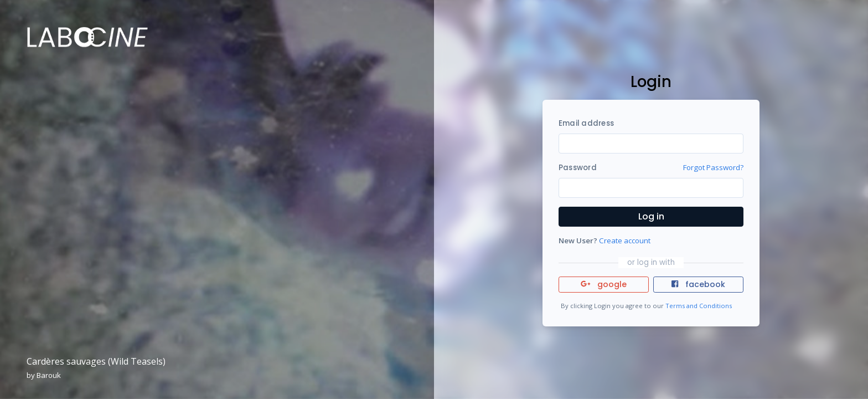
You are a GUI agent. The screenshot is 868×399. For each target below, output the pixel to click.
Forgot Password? (713, 167)
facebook (698, 284)
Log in (651, 216)
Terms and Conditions (699, 306)
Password (578, 168)
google (604, 284)
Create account (625, 241)
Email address (586, 123)
